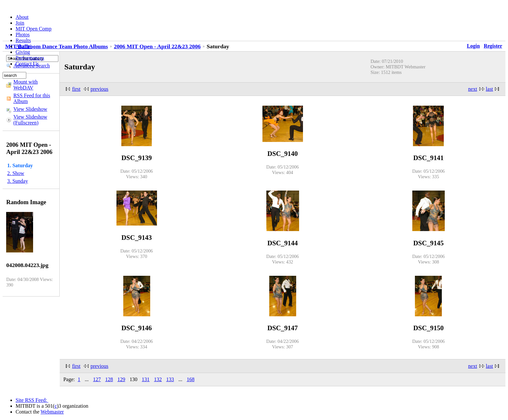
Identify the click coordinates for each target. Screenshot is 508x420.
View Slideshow (30, 109)
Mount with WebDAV (25, 85)
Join (20, 23)
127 (97, 379)
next (473, 89)
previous (99, 89)
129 (121, 379)
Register (493, 46)
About (22, 17)
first (76, 89)
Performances (30, 58)
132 (158, 379)
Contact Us (27, 64)
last (490, 89)
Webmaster (52, 412)
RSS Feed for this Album (32, 98)
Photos (23, 35)
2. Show (16, 173)
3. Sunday (18, 181)
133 (170, 379)
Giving (23, 52)
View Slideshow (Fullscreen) (30, 120)
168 (190, 379)
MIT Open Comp (34, 29)
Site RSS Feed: (32, 400)
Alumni (24, 46)
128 (109, 379)
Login (473, 46)
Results (23, 40)
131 (146, 379)
